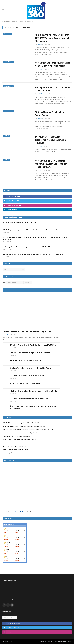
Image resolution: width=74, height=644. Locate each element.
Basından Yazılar (8, 62)
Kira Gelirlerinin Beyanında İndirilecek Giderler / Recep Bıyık (29, 399)
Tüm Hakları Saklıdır (61, 642)
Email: (4, 283)
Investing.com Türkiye (18, 512)
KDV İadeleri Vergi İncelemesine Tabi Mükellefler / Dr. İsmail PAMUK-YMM (33, 345)
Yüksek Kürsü (7, 34)
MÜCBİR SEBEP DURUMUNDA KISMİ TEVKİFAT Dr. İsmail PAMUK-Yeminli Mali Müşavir (52, 38)
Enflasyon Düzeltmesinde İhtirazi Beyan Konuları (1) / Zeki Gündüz (30, 353)
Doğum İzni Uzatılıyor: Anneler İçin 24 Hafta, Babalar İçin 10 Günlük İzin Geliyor (24, 426)
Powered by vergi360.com (47, 642)
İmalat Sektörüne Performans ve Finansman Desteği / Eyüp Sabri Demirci (22, 433)
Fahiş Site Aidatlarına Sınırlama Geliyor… (13, 443)
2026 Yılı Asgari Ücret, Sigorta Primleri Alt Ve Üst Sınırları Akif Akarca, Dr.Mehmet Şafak (30, 230)
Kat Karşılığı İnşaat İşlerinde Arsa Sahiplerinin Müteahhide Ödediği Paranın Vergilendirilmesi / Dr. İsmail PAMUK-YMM (35, 238)
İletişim (70, 642)
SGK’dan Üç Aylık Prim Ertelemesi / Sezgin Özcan (51, 114)
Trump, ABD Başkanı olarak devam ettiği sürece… (16, 450)
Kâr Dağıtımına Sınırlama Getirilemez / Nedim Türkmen (53, 89)
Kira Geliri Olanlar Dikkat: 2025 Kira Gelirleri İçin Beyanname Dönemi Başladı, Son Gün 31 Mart (28, 430)
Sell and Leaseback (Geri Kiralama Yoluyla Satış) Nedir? (27, 332)
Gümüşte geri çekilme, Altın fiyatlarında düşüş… (15, 446)
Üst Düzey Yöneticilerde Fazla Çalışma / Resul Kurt (26, 360)
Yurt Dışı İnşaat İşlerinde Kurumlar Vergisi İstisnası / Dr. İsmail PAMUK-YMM (26, 247)
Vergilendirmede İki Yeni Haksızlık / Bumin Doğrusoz (19, 223)
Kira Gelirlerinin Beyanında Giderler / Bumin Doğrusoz (27, 376)
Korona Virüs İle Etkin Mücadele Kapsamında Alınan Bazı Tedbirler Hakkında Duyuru (51, 164)
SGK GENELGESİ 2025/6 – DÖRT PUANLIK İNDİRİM (25, 383)
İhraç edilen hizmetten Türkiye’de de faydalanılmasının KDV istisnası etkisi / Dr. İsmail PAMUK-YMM (33, 254)
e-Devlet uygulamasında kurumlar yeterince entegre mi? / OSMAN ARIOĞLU (33, 391)
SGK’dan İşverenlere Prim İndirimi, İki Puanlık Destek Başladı (19, 440)
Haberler (6, 136)
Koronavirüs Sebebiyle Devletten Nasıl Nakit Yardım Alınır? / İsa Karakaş (53, 64)
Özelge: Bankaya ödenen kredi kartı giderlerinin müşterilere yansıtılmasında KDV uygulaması (34, 407)
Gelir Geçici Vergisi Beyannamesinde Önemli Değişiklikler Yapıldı (30, 368)
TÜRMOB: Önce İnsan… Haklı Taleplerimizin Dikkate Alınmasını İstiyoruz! (51, 140)
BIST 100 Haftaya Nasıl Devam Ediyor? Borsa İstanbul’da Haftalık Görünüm (23, 423)
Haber (40, 45)
